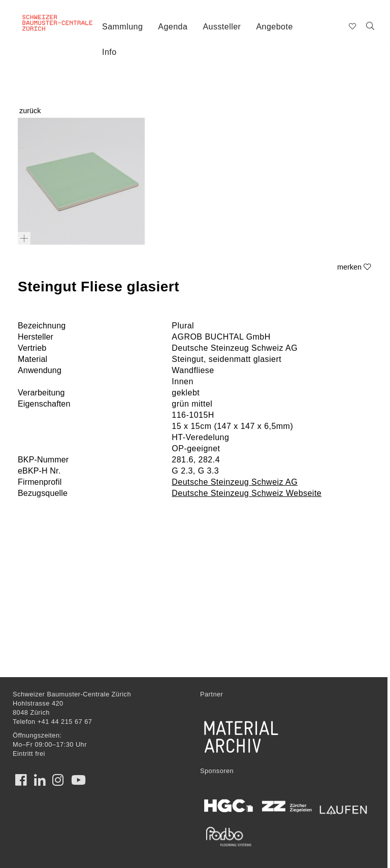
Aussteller (222, 27)
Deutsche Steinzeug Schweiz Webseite (247, 493)
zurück (30, 111)
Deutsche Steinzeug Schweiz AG (235, 482)
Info (109, 52)
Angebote (274, 27)
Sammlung (122, 27)
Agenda (173, 27)
